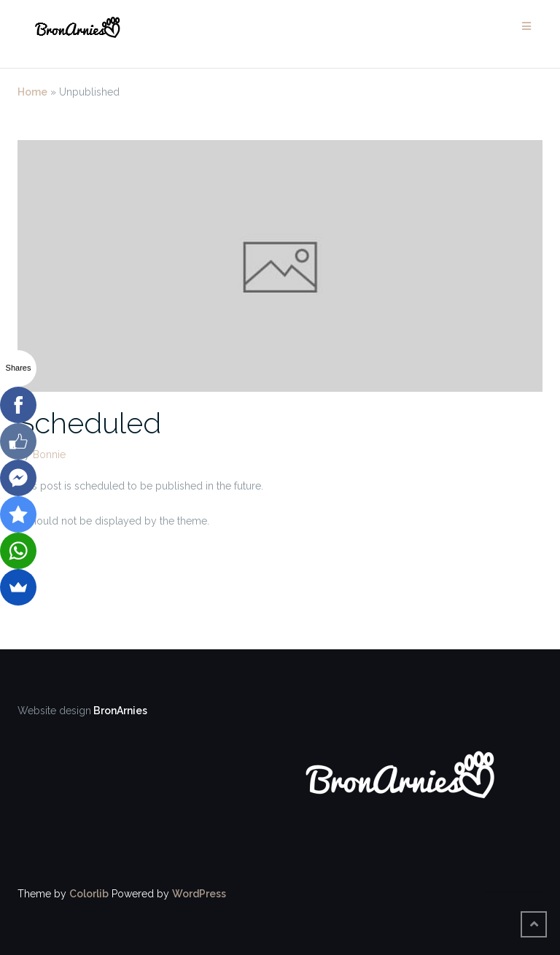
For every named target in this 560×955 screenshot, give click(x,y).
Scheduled (89, 423)
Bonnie (49, 455)
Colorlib (89, 894)
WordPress (199, 894)
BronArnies (119, 711)
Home (32, 92)
